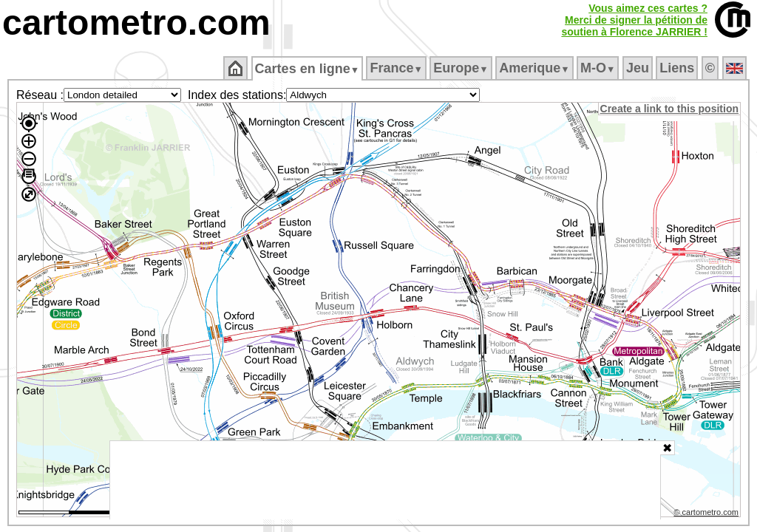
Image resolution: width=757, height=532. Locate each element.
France (397, 68)
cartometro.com (136, 23)
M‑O (599, 68)
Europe (462, 68)
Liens (678, 68)
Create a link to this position (670, 109)
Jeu (638, 68)
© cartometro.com (707, 514)
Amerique (536, 68)
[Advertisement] (385, 480)
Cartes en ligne (308, 69)
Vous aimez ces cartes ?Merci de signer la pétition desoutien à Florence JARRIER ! (634, 20)
